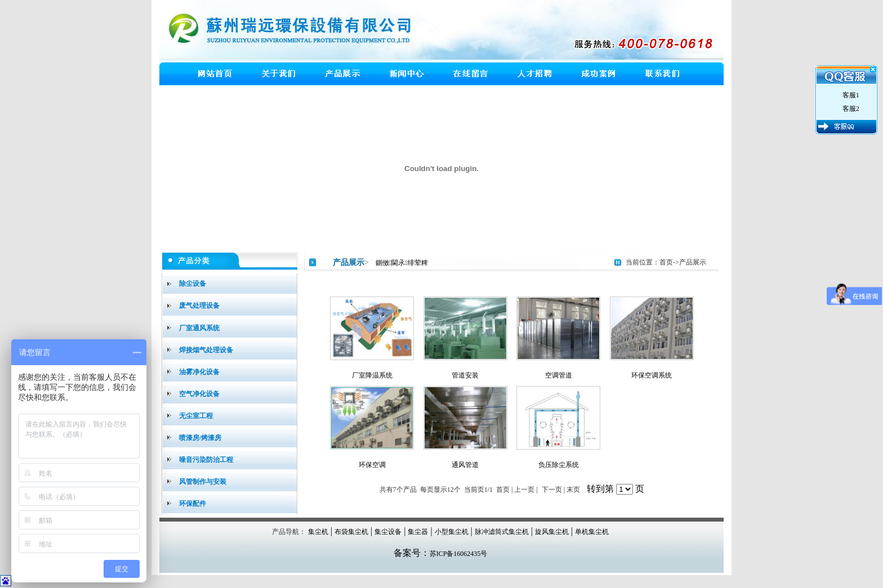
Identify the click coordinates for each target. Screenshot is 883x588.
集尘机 (318, 532)
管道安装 (465, 375)
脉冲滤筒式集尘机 (502, 532)
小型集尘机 (452, 532)
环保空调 (372, 465)
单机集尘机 (592, 532)
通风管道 (465, 465)
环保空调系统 (652, 375)
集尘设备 (388, 532)
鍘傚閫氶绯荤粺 (402, 263)
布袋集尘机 (351, 532)
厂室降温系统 (372, 375)
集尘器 (418, 532)
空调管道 (559, 375)
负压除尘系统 (559, 465)
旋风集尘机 (552, 532)
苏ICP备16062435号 (459, 554)
